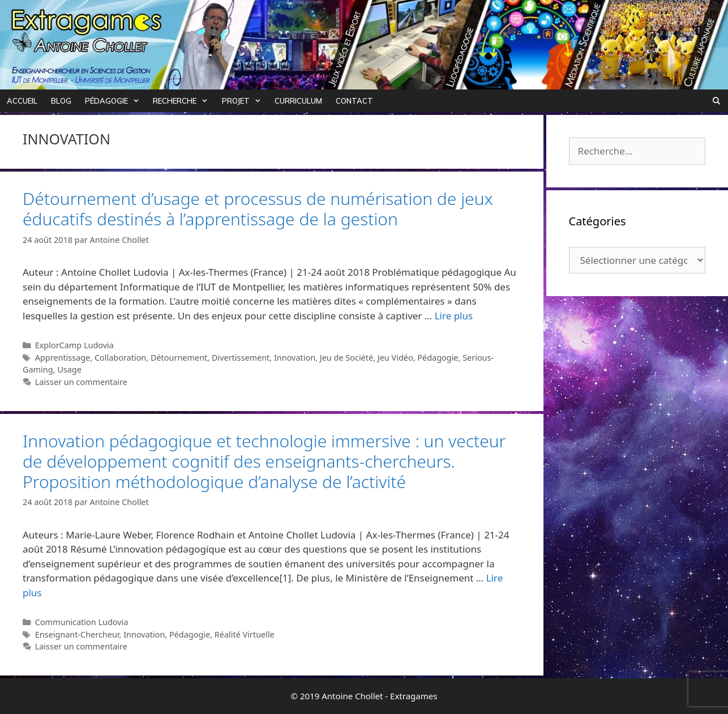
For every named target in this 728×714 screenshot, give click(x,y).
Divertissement (241, 358)
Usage (69, 369)
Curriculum (298, 101)
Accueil (22, 101)
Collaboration (120, 358)
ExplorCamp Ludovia (74, 345)
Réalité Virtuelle (245, 634)
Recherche (184, 101)
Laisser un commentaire (81, 382)
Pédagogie (115, 101)
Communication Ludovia (82, 622)
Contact (354, 101)
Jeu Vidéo (395, 358)
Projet (245, 101)
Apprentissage (63, 358)
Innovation (295, 358)
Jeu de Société (346, 358)
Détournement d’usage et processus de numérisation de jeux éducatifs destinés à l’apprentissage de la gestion (258, 209)
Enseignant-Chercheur (77, 634)
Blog (61, 101)
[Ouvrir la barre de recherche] (716, 101)
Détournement (179, 358)
